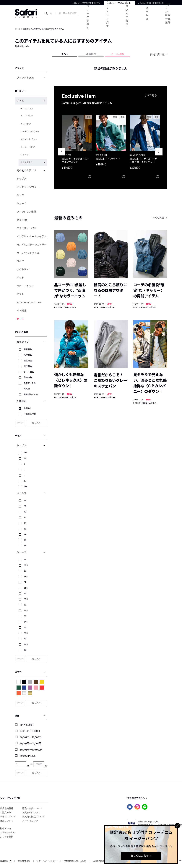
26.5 (26, 611)
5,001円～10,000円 (30, 731)
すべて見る (151, 95)
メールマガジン (30, 821)
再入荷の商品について (33, 817)
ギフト (20, 294)
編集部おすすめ (31, 395)
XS (25, 458)
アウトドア (23, 269)
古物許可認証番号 (101, 861)
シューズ (21, 204)
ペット (20, 278)
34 (25, 534)
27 (25, 616)
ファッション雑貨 (26, 212)
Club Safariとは (8, 833)
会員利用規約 (24, 861)
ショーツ (25, 155)
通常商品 (28, 349)
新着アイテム (30, 383)
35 (25, 540)
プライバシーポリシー (47, 861)
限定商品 (28, 361)
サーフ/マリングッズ (28, 253)
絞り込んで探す (127, 14)
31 (25, 518)
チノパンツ (26, 124)
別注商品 (28, 366)
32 (25, 523)
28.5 (26, 633)
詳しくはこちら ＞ (141, 856)
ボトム (20, 101)
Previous (62, 152)
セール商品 (29, 372)
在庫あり (28, 408)
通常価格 (91, 54)
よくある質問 (7, 837)
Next (159, 152)
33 (25, 529)
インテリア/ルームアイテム (32, 236)
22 (25, 560)
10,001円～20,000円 (31, 737)
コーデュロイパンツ (30, 132)
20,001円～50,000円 (31, 743)
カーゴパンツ (27, 116)
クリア (20, 423)
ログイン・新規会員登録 (168, 14)
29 (25, 506)
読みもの (147, 14)
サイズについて (8, 817)
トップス (22, 179)
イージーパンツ (28, 147)
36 (25, 546)
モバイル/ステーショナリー (32, 245)
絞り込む (36, 423)
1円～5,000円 (27, 725)
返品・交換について (32, 809)
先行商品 (28, 355)
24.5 (26, 588)
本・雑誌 (22, 311)
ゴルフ (20, 261)
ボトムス (22, 493)
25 (25, 594)
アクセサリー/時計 (27, 228)
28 (25, 501)
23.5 (26, 577)
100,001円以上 (28, 756)
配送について (7, 821)
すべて (65, 54)
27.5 (26, 622)
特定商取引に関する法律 (75, 861)
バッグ (20, 195)
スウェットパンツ (29, 139)
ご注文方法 (6, 813)
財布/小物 (22, 220)
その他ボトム (27, 162)
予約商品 (28, 377)
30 (25, 512)
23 (25, 571)
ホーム (18, 29)
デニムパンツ (27, 109)
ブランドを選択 (25, 78)
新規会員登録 (7, 809)
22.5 (26, 565)
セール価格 (117, 54)
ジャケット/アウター (28, 187)
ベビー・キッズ (25, 286)
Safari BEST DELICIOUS (29, 302)
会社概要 (5, 861)
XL (25, 481)
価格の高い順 (157, 55)
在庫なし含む (30, 414)
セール (20, 319)
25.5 (26, 599)
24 (25, 582)
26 (25, 605)
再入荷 (27, 389)
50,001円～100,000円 (31, 750)
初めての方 (6, 829)
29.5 (26, 644)
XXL (25, 487)
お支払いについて (31, 813)
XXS (26, 453)
